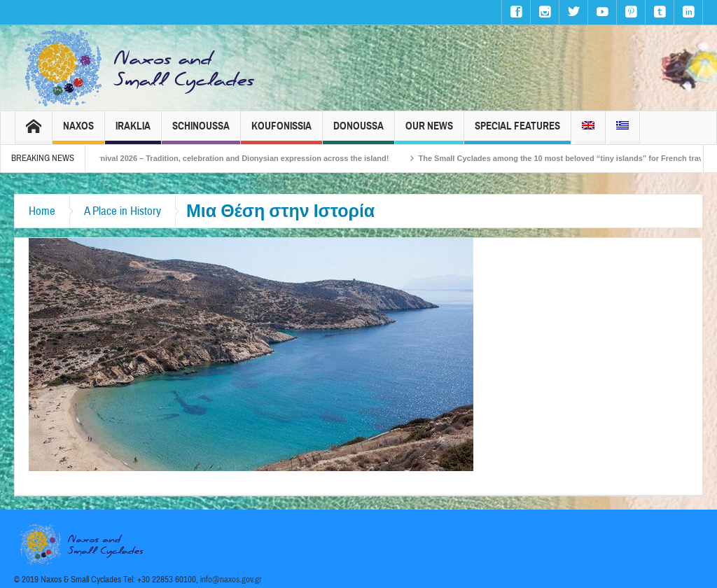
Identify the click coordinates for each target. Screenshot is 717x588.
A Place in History (123, 211)
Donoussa (358, 132)
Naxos (78, 132)
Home (42, 211)
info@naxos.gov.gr (231, 580)
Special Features (517, 132)
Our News (429, 132)
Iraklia (133, 132)
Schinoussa (201, 132)
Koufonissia (281, 132)
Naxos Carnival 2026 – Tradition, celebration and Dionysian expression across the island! (236, 158)
